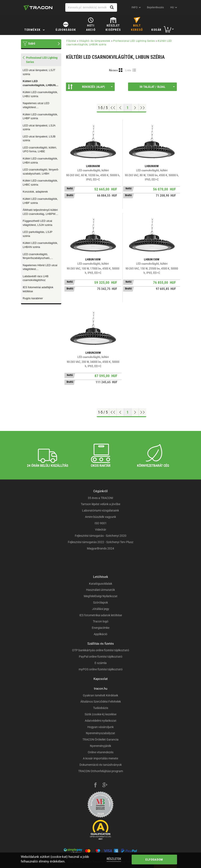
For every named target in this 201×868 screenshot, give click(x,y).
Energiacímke (101, 628)
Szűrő (32, 43)
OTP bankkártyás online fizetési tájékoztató (101, 650)
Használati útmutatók (100, 590)
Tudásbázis (101, 708)
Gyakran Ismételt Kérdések (100, 695)
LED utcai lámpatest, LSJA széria (39, 127)
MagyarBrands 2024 (100, 548)
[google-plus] (105, 786)
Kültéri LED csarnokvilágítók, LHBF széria (40, 201)
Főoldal (71, 41)
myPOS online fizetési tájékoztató (101, 669)
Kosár (156, 30)
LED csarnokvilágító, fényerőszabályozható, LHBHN (36, 256)
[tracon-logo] (38, 8)
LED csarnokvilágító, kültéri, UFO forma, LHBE (40, 150)
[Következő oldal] (135, 108)
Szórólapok (100, 602)
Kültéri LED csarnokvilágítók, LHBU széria (40, 94)
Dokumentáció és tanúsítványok (101, 765)
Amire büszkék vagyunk (100, 517)
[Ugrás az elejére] (113, 108)
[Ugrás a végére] (143, 108)
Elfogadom (154, 860)
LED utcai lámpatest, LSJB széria (39, 138)
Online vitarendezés (101, 752)
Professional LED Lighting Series (134, 41)
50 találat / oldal (157, 87)
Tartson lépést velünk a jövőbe (100, 504)
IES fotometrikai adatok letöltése (101, 615)
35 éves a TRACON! (100, 498)
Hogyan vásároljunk (100, 727)
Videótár (101, 530)
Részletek (114, 859)
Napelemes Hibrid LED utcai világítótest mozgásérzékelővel (40, 267)
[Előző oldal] (120, 108)
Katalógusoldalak (101, 584)
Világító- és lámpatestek (95, 41)
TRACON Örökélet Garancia (100, 739)
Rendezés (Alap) (90, 87)
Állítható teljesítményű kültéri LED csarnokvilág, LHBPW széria (40, 212)
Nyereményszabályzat (100, 733)
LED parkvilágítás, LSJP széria (38, 234)
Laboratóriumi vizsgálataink (100, 510)
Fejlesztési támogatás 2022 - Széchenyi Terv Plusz (101, 542)
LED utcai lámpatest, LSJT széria (39, 72)
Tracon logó (101, 621)
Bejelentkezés (155, 7)
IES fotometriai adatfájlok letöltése (38, 289)
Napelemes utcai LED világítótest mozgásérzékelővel (36, 105)
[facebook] (95, 786)
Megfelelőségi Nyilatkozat (101, 596)
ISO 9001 (101, 523)
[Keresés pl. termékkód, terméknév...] (91, 7)
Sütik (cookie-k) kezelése (100, 714)
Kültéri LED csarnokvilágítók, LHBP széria (40, 116)
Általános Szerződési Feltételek (101, 702)
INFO (135, 7)
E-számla (101, 663)
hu (172, 7)
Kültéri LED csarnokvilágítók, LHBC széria (40, 183)
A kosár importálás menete (100, 758)
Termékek (33, 30)
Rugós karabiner (33, 298)
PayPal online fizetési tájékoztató (101, 657)
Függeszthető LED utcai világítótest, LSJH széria (37, 223)
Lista (128, 70)
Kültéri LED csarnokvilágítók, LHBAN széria (40, 245)
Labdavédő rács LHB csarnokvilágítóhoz (36, 278)
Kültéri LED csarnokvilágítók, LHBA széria (40, 161)
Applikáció (100, 634)
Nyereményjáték (100, 746)
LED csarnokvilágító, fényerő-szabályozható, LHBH (41, 172)
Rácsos (113, 70)
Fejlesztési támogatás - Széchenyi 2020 (101, 536)
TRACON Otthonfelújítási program (101, 771)
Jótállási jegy (101, 609)
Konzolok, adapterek (35, 192)
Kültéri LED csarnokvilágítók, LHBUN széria (39, 83)
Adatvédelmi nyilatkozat (101, 721)
